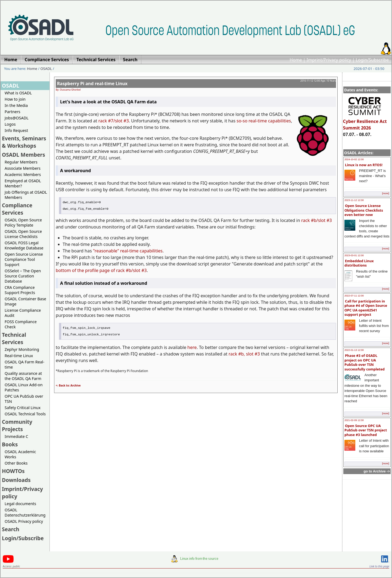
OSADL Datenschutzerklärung (25, 512)
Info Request (16, 130)
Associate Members (23, 168)
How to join (15, 99)
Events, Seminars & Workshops (24, 142)
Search (11, 529)
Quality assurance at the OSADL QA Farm (23, 376)
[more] (385, 193)
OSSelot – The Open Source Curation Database (23, 276)
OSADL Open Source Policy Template (23, 222)
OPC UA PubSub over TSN (24, 399)
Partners (13, 112)
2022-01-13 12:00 (354, 350)
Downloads (16, 480)
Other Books (16, 463)
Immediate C (16, 436)
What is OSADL (18, 93)
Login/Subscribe (372, 60)
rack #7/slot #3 (114, 121)
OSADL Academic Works (20, 454)
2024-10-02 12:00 (354, 159)
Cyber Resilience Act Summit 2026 (365, 122)
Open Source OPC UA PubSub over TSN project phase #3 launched (366, 430)
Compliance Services (17, 209)
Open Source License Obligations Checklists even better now (364, 210)
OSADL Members (24, 155)
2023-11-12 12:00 (354, 200)
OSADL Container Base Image (25, 301)
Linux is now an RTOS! (364, 165)
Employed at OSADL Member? (23, 183)
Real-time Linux (19, 356)
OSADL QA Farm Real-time (24, 364)
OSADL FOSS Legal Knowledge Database (24, 245)
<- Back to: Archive (68, 385)
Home (296, 60)
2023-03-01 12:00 (354, 255)
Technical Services (14, 338)
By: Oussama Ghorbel (68, 90)
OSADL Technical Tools (25, 414)
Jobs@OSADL (17, 118)
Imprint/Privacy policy (329, 60)
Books (10, 444)
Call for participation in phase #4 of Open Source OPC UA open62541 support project (366, 308)
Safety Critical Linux (23, 408)
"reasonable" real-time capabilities (128, 251)
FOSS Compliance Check (21, 324)
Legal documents (20, 504)
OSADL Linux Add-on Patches (24, 387)
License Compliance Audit (23, 313)
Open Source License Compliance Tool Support (24, 259)
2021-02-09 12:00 (354, 420)
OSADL (46, 69)
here (192, 347)
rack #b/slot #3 (317, 220)
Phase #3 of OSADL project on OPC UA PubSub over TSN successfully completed (365, 362)
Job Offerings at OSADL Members (26, 195)
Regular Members (21, 162)
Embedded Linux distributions (359, 263)
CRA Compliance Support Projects (20, 290)
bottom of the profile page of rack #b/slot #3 (101, 270)
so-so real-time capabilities (264, 121)
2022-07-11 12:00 (354, 296)
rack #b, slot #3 (244, 354)
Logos (10, 124)
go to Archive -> (377, 471)
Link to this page (379, 566)
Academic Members (23, 174)
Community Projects (17, 425)
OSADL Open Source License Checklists (23, 234)
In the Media (16, 105)
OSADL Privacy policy (24, 521)
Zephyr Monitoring (22, 349)
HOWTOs (13, 471)
